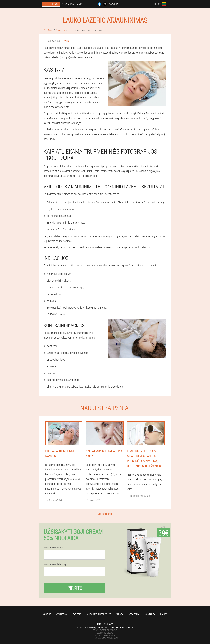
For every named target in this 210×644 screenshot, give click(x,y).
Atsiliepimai (62, 614)
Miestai (120, 614)
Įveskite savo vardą (53, 547)
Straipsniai (134, 614)
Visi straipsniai (105, 514)
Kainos (164, 614)
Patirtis (77, 614)
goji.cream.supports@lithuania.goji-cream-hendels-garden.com (105, 627)
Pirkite (75, 588)
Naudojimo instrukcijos (99, 614)
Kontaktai (150, 614)
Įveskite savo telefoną (55, 564)
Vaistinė (47, 614)
